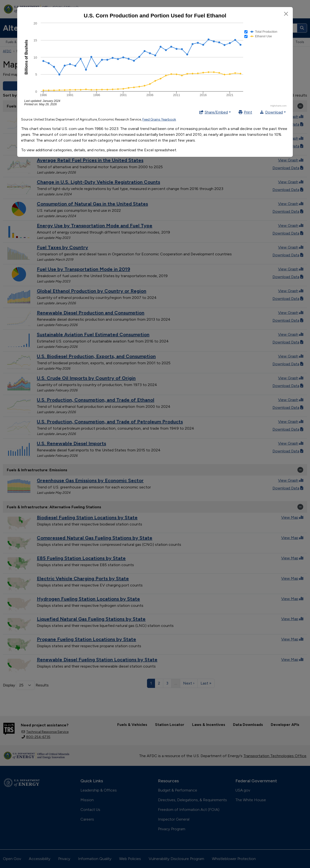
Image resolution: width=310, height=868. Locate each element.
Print (245, 112)
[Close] (286, 14)
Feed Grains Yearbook (159, 119)
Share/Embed (213, 112)
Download (271, 112)
